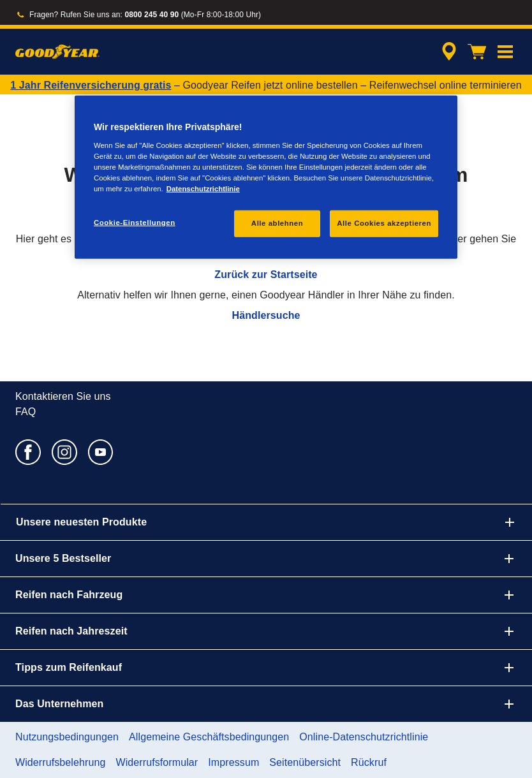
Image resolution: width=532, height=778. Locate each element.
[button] (505, 52)
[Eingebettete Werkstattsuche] (447, 52)
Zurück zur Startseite (266, 275)
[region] (266, 177)
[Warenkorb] (477, 52)
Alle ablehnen (277, 223)
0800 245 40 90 (151, 15)
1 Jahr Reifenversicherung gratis (91, 85)
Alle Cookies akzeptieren (384, 223)
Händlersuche (266, 315)
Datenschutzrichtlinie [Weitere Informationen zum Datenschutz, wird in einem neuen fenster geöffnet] (203, 189)
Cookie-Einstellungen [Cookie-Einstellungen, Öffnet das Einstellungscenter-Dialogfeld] (135, 223)
